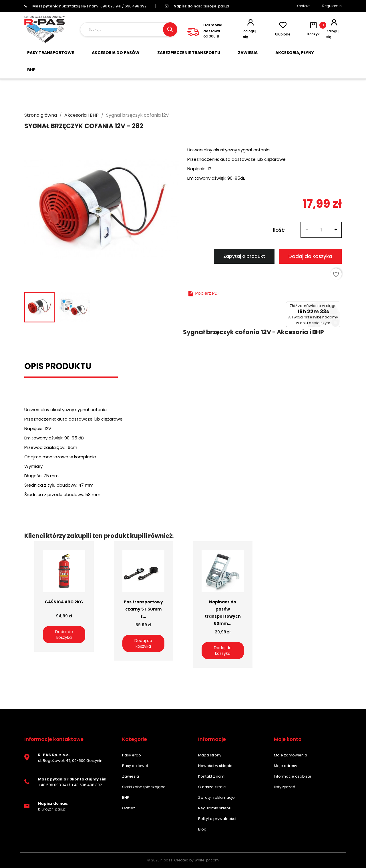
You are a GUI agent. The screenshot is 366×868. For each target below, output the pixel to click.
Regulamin (332, 6)
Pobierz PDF (203, 293)
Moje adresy (286, 766)
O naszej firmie (212, 787)
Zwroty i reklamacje (216, 797)
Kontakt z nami (212, 776)
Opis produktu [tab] (58, 366)
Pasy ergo (132, 755)
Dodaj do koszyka (310, 256)
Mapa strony (210, 755)
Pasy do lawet (135, 766)
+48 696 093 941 (53, 785)
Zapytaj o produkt (244, 256)
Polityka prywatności (217, 819)
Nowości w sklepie (215, 766)
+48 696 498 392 (87, 785)
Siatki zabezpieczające (144, 787)
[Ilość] (321, 230)
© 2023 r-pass (160, 860)
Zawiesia (131, 776)
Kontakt (303, 6)
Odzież (129, 808)
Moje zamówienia (291, 755)
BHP (126, 797)
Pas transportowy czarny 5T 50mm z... (143, 609)
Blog (202, 829)
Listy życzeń (285, 787)
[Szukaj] (129, 29)
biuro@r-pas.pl (197, 6)
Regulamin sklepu (215, 808)
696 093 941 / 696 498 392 (85, 6)
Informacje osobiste (293, 776)
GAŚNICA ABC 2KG (64, 602)
